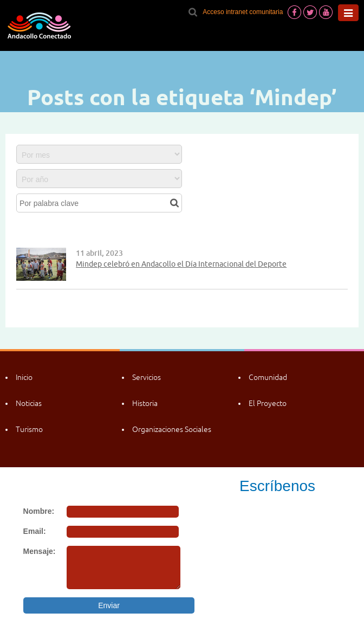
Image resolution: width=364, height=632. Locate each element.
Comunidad (268, 377)
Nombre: (39, 511)
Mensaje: (40, 551)
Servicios (147, 377)
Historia (145, 403)
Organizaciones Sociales (172, 429)
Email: (35, 531)
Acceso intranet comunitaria (243, 12)
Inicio (24, 377)
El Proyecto (268, 403)
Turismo (29, 429)
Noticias (29, 403)
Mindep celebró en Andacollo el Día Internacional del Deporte (181, 264)
